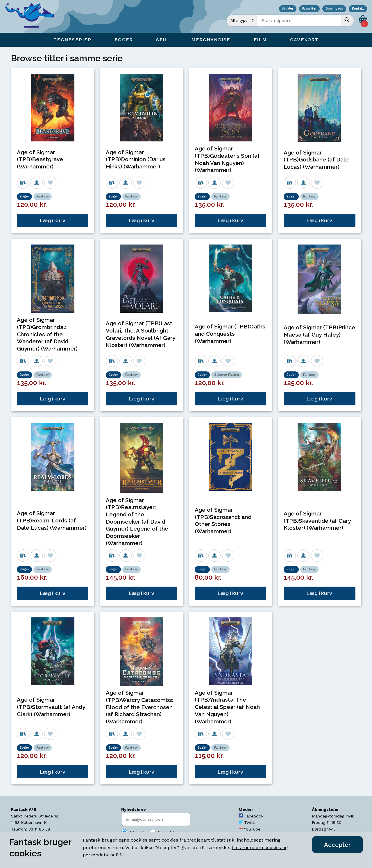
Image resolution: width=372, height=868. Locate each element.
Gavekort (304, 40)
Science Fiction (227, 375)
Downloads (334, 9)
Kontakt (358, 9)
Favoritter (309, 9)
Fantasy (43, 196)
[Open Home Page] (33, 16)
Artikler (288, 9)
